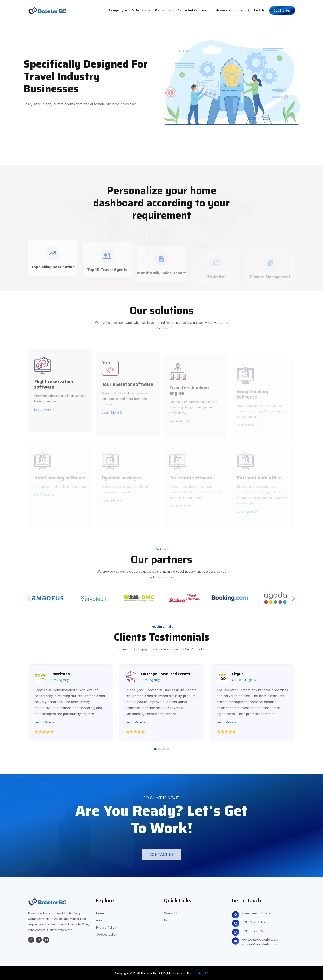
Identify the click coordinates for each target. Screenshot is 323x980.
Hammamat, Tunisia (256, 914)
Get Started (282, 10)
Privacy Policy (106, 928)
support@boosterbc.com (260, 944)
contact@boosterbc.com (260, 940)
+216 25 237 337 (254, 922)
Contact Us (256, 10)
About (100, 920)
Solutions (141, 10)
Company (118, 10)
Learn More (44, 722)
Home (100, 913)
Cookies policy (106, 935)
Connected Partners (191, 10)
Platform (163, 10)
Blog (240, 10)
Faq (167, 920)
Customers (221, 10)
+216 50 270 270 (254, 931)
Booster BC (200, 973)
